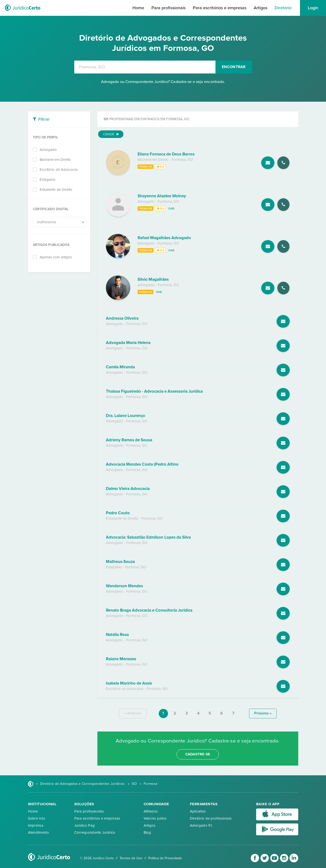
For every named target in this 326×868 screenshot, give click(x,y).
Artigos (261, 8)
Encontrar (234, 67)
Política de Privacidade (165, 858)
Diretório (283, 8)
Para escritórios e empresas (220, 8)
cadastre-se (198, 754)
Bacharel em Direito (55, 160)
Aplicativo (198, 811)
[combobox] (145, 67)
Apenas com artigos (56, 257)
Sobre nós (37, 818)
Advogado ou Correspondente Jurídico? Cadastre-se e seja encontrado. (163, 82)
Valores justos (155, 818)
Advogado (48, 150)
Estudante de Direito (56, 190)
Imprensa (36, 825)
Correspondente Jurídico (95, 832)
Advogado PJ (201, 825)
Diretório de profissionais (211, 818)
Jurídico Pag (85, 825)
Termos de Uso (131, 858)
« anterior (133, 713)
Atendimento (38, 832)
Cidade (111, 134)
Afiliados (151, 811)
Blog (147, 832)
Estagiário (48, 180)
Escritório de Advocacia (59, 170)
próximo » (263, 713)
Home (138, 8)
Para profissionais (168, 8)
